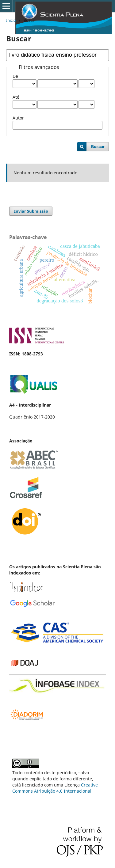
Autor (18, 118)
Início (11, 20)
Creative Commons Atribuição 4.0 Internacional (55, 788)
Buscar (98, 147)
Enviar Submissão (31, 211)
